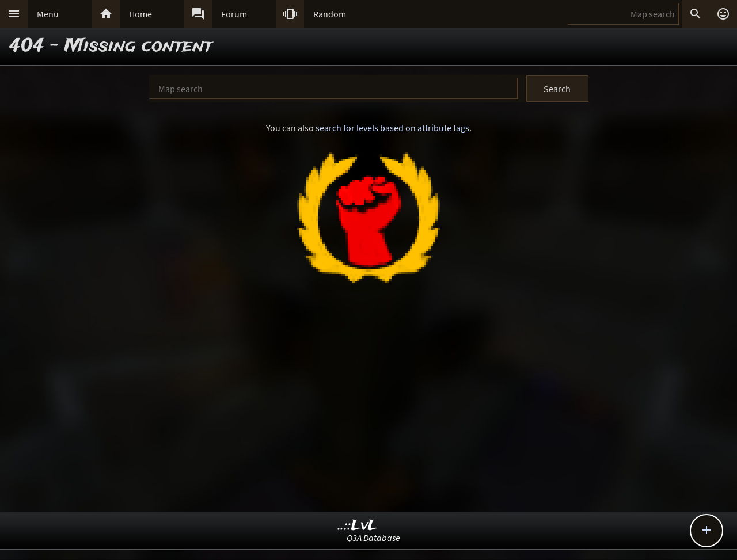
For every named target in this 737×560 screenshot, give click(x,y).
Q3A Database (373, 538)
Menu (48, 14)
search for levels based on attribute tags (392, 128)
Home (140, 14)
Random (330, 14)
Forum (234, 14)
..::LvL (358, 526)
